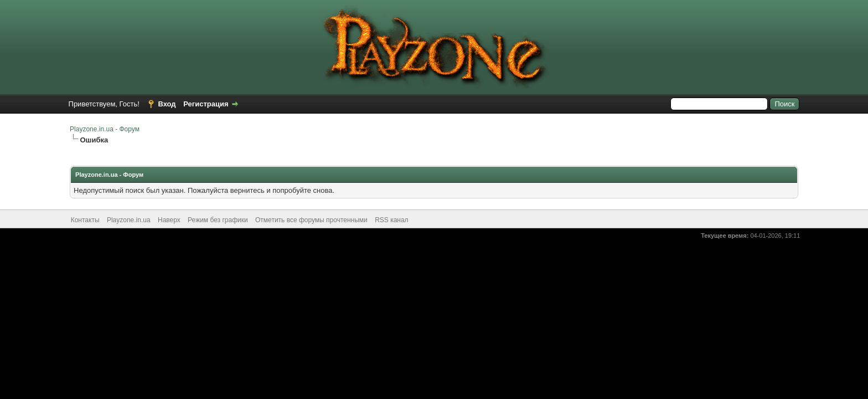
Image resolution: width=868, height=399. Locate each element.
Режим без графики (218, 220)
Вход (167, 104)
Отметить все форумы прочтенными (311, 220)
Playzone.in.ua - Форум (105, 129)
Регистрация (206, 104)
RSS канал (392, 220)
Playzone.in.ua (129, 220)
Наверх (169, 220)
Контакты (85, 220)
